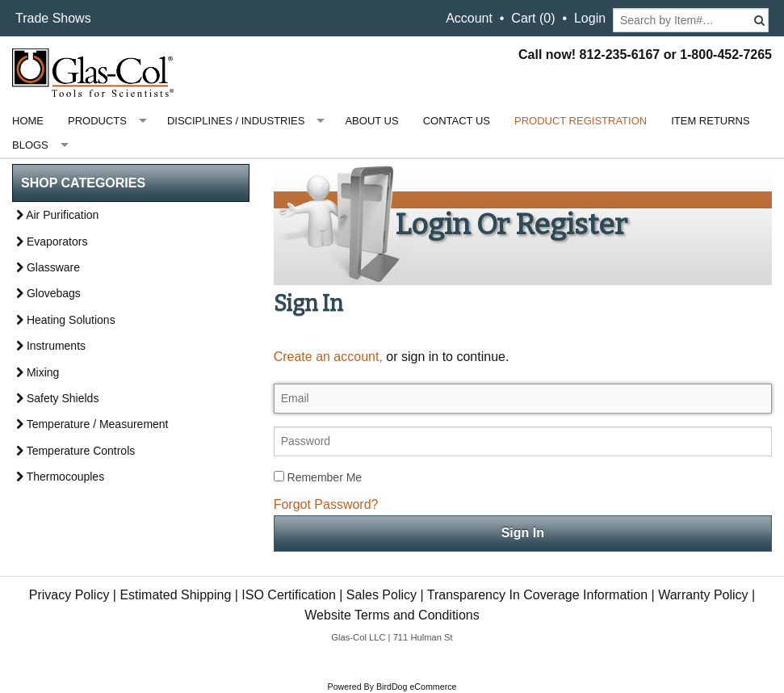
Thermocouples (60, 477)
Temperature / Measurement (92, 424)
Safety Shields (57, 398)
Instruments (51, 346)
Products (97, 121)
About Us (371, 121)
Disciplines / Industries (236, 121)
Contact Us (457, 121)
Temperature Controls (75, 451)
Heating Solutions (66, 320)
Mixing (38, 372)
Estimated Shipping (175, 595)
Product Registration (581, 121)
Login (590, 18)
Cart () (533, 18)
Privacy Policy (69, 595)
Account (469, 18)
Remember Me (318, 477)
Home (28, 121)
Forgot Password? (326, 504)
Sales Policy (382, 595)
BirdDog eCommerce (417, 687)
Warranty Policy (703, 595)
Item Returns (711, 121)
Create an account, (328, 357)
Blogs (30, 145)
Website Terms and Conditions (392, 615)
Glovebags (48, 293)
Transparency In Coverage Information (537, 595)
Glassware (48, 267)
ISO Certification (288, 595)
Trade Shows (53, 18)
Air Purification (57, 215)
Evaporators (52, 241)
